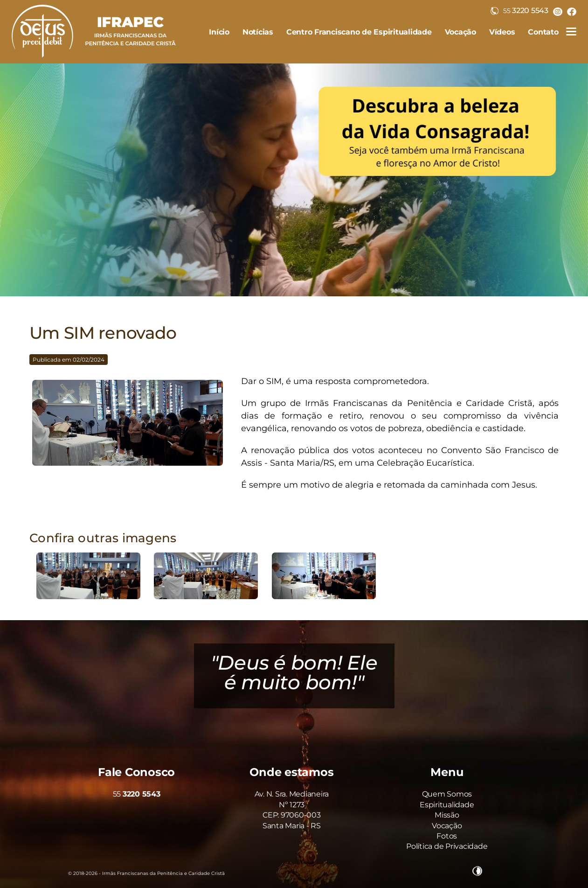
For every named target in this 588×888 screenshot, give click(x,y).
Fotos (447, 836)
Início (219, 32)
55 (137, 794)
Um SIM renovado (103, 333)
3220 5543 (519, 10)
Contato (543, 32)
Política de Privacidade (447, 846)
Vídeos (502, 32)
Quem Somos (447, 794)
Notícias (258, 32)
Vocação (460, 32)
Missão (447, 815)
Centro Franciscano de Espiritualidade (359, 32)
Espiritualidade (447, 805)
